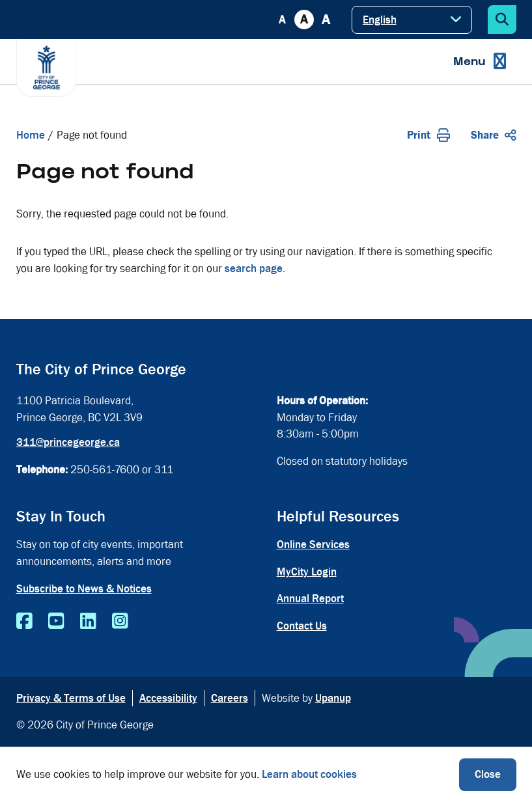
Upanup (333, 698)
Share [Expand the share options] (494, 135)
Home (31, 135)
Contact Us (302, 626)
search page (254, 269)
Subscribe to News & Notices (84, 589)
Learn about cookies (309, 774)
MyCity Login (307, 572)
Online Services (313, 545)
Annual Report (310, 599)
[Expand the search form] (502, 20)
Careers (230, 698)
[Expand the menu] (480, 62)
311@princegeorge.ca (68, 442)
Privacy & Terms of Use (71, 698)
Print (428, 135)
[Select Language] (412, 20)
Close (488, 774)
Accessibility (168, 698)
